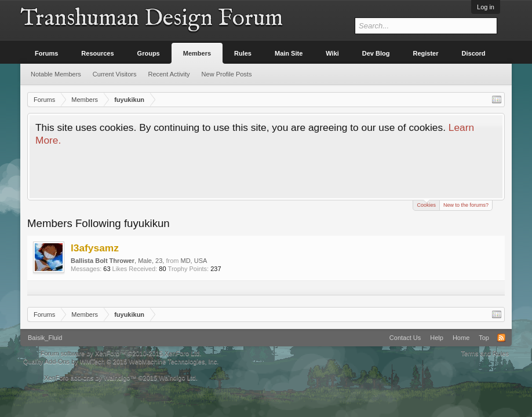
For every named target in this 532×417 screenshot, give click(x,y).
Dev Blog (376, 53)
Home (461, 338)
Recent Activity (169, 74)
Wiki (332, 53)
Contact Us (405, 338)
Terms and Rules (485, 353)
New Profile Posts (227, 74)
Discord (474, 53)
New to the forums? (466, 205)
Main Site (289, 53)
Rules (243, 53)
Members (197, 53)
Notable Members (56, 74)
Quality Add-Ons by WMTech (121, 361)
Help (437, 338)
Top (484, 338)
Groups (149, 53)
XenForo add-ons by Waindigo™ (90, 378)
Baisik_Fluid (45, 338)
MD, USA (194, 261)
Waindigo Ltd (177, 378)
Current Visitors (115, 74)
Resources (97, 53)
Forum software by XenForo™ (121, 353)
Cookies (426, 204)
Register (426, 53)
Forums (46, 53)
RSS (501, 338)
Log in (486, 7)
